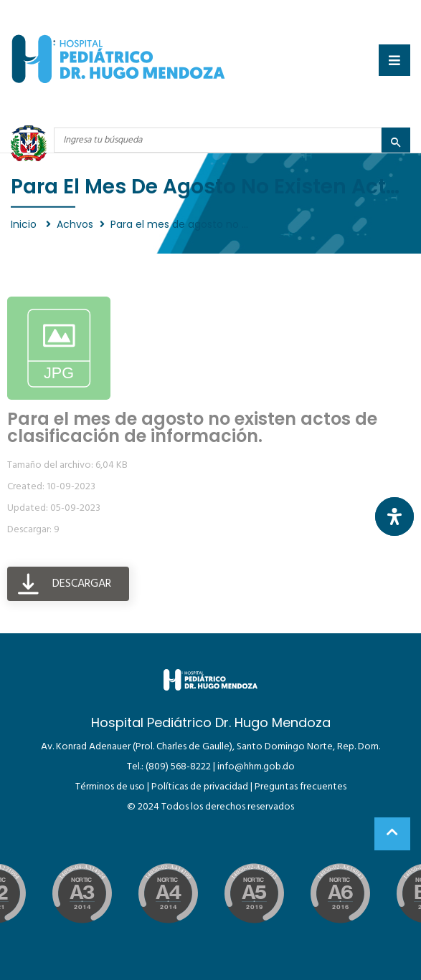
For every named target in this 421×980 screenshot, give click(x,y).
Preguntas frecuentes (301, 787)
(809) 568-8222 (178, 767)
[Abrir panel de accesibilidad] (394, 517)
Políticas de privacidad (200, 787)
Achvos (75, 224)
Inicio (25, 224)
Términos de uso (110, 787)
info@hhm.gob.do (256, 767)
